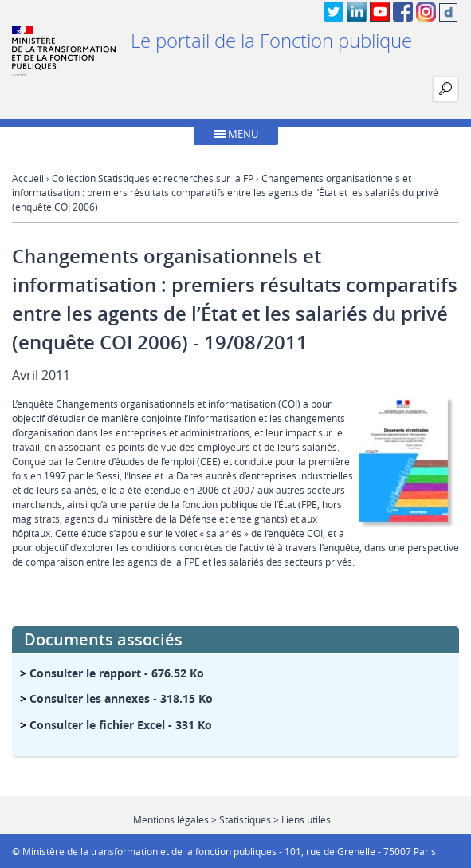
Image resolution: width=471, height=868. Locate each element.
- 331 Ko (121, 725)
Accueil (28, 178)
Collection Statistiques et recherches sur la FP (153, 178)
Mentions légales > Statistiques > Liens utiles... (235, 819)
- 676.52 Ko (117, 673)
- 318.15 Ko (121, 698)
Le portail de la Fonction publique (271, 41)
